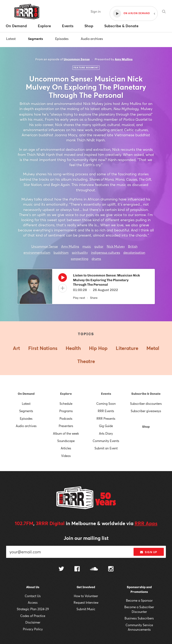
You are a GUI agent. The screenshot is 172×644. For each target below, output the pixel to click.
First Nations (43, 348)
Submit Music (86, 609)
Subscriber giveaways (146, 411)
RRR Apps (146, 523)
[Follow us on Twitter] (61, 569)
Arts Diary (106, 433)
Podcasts (66, 418)
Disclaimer (33, 622)
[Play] (63, 279)
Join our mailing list (86, 538)
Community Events (106, 441)
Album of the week (66, 433)
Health (73, 348)
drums (96, 259)
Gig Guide (106, 426)
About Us (33, 587)
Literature (127, 348)
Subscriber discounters (146, 404)
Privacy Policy (33, 629)
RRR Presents (106, 418)
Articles (66, 448)
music (87, 246)
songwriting (80, 259)
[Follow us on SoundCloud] (94, 569)
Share (94, 298)
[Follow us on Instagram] (111, 569)
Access (33, 602)
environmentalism (37, 252)
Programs (66, 411)
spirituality (80, 252)
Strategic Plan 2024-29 (33, 609)
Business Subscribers (139, 618)
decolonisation (134, 252)
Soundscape (66, 441)
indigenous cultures (106, 252)
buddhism (61, 252)
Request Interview (86, 602)
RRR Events (106, 411)
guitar (99, 246)
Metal (153, 348)
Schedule (66, 404)
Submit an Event (106, 448)
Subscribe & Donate (146, 394)
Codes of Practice (33, 616)
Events (106, 394)
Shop (146, 427)
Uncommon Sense (77, 59)
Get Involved (86, 587)
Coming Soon (106, 404)
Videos (66, 456)
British (133, 246)
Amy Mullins (124, 59)
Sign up (149, 552)
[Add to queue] (63, 288)
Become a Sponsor (139, 600)
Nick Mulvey (116, 246)
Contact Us (33, 596)
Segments (35, 39)
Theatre (86, 361)
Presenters (66, 426)
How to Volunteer (86, 596)
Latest (11, 39)
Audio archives (92, 39)
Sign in (96, 11)
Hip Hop (98, 348)
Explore (66, 394)
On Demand (26, 394)
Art (16, 348)
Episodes (62, 39)
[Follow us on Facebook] (77, 569)
